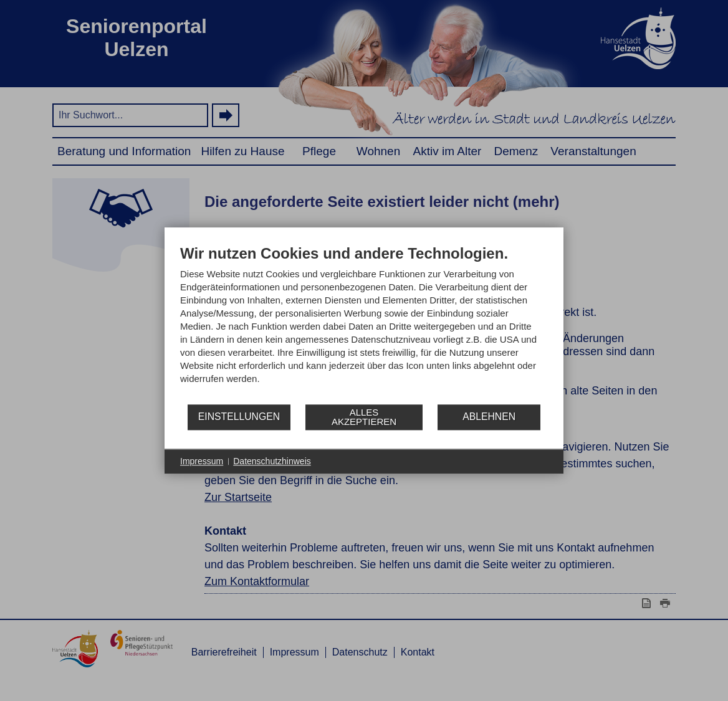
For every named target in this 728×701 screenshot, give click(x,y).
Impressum (202, 461)
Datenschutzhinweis (272, 461)
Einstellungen (239, 417)
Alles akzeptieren (364, 417)
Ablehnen (489, 417)
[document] (364, 324)
